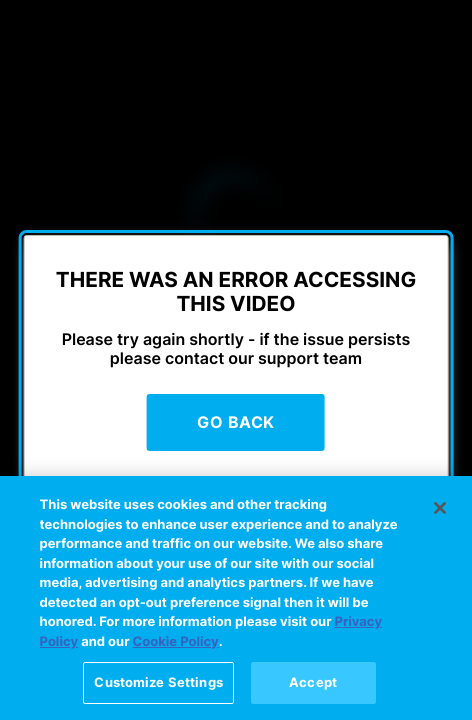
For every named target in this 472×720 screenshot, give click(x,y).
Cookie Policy (176, 648)
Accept (313, 689)
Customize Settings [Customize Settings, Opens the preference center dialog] (158, 689)
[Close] (440, 514)
